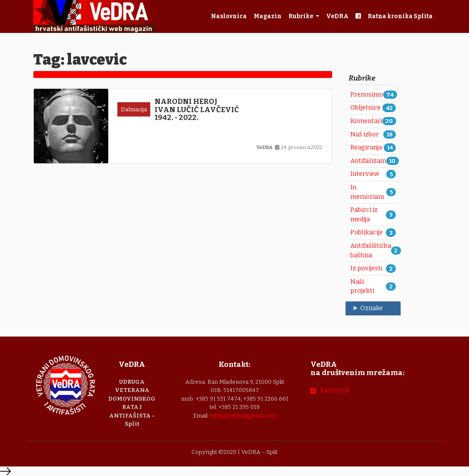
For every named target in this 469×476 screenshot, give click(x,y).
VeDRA (337, 16)
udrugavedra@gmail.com (243, 416)
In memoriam (367, 192)
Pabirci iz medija (364, 215)
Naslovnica (229, 16)
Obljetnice (365, 108)
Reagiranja (366, 147)
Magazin (268, 16)
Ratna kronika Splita (400, 16)
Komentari (366, 121)
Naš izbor (365, 134)
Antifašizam (368, 161)
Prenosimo (367, 95)
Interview (365, 174)
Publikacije (367, 232)
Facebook (335, 390)
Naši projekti (362, 287)
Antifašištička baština (371, 251)
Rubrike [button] (301, 16)
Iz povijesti (366, 268)
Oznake (372, 308)
